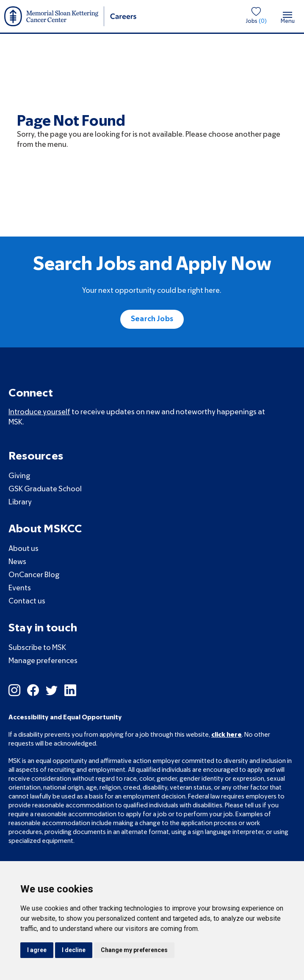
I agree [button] (37, 950)
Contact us (27, 601)
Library (20, 502)
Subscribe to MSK (37, 648)
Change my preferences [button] (134, 950)
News (17, 562)
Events (20, 588)
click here (227, 735)
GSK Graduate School (45, 489)
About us (23, 549)
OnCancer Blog (34, 575)
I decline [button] (74, 950)
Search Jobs (152, 319)
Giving (19, 476)
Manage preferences (43, 661)
